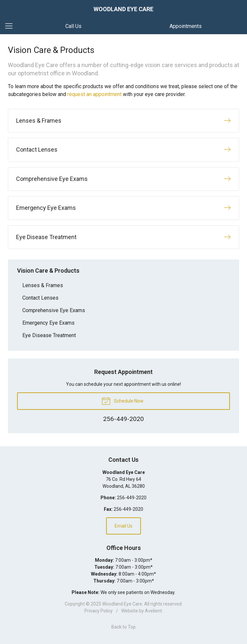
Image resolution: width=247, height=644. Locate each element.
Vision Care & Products (48, 271)
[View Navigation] (11, 26)
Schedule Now (123, 401)
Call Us (73, 26)
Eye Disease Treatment (49, 335)
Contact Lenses (40, 298)
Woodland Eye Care (122, 604)
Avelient (153, 611)
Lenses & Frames (43, 285)
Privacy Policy (99, 611)
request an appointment (94, 94)
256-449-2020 (132, 498)
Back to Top (123, 627)
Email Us (123, 526)
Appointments (186, 26)
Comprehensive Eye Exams (54, 310)
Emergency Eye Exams (48, 323)
